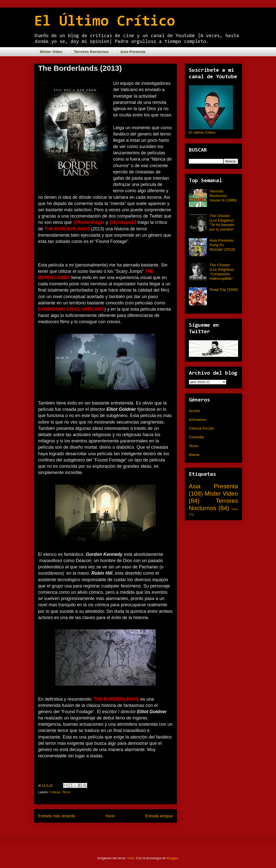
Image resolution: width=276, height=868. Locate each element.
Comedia (196, 437)
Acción (195, 411)
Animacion (198, 419)
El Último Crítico (105, 22)
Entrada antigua (159, 816)
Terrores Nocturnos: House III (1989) (223, 196)
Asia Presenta (133, 52)
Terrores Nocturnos (91, 52)
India (235, 509)
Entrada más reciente (57, 816)
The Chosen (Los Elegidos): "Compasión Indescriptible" (222, 272)
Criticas (55, 792)
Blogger (172, 858)
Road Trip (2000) (224, 289)
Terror (66, 792)
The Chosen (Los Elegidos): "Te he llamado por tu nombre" (222, 222)
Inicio (110, 816)
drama (194, 455)
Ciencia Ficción (202, 428)
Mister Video (51, 52)
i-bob (130, 858)
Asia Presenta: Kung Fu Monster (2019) (223, 245)
